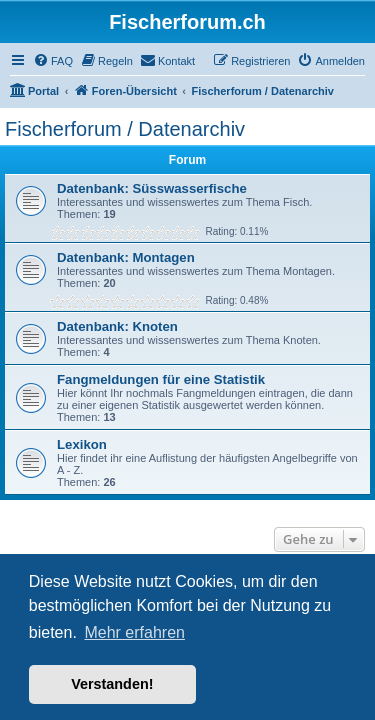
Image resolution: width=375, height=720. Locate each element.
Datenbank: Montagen (126, 257)
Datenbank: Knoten (117, 326)
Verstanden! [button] (112, 684)
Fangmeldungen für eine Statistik (161, 379)
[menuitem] (53, 61)
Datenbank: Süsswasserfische (152, 188)
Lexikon (82, 444)
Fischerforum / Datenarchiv (125, 129)
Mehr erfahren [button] (134, 632)
